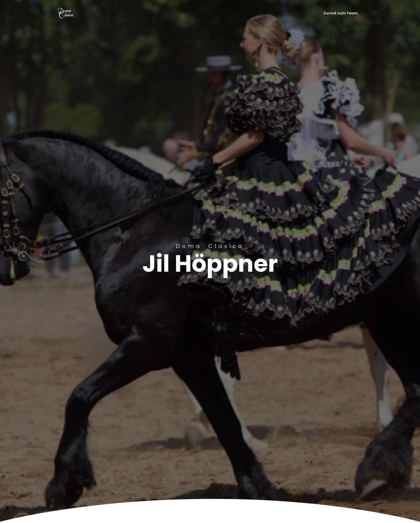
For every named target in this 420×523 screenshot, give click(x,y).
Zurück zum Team (341, 13)
